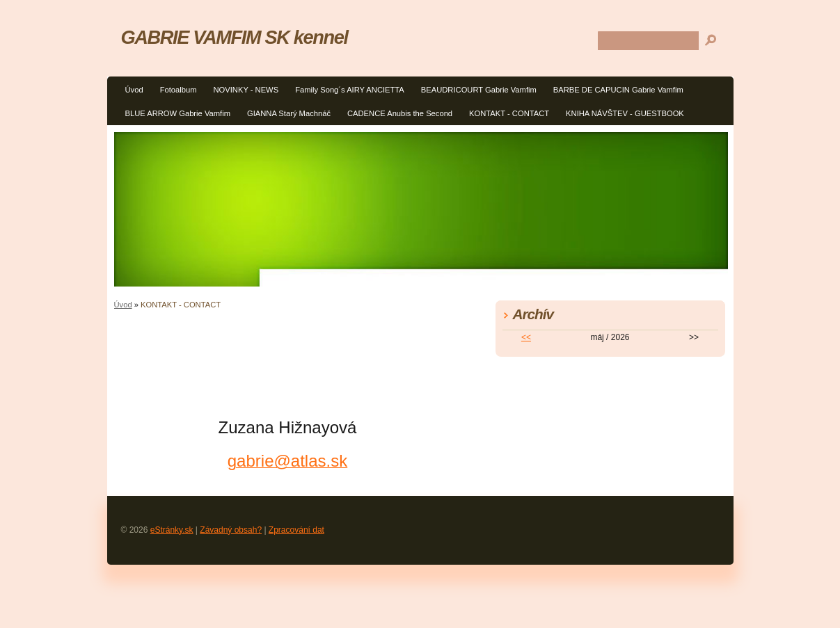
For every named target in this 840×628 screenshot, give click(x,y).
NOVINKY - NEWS (246, 90)
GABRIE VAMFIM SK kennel (235, 37)
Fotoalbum (179, 90)
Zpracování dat (296, 530)
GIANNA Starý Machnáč (289, 113)
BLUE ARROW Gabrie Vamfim (178, 113)
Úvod (134, 90)
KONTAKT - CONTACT (509, 113)
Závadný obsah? (231, 530)
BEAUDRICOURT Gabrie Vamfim (479, 90)
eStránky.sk (172, 530)
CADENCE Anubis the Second (400, 113)
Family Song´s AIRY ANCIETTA (350, 90)
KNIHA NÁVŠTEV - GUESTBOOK (625, 113)
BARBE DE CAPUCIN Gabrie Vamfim (618, 90)
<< (526, 337)
